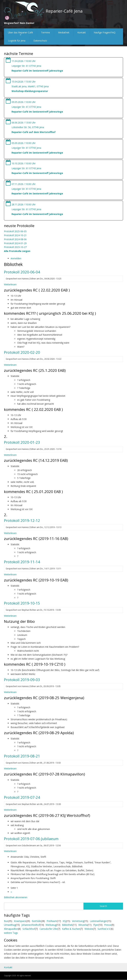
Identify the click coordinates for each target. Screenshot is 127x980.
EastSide (36, 921)
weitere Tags (11, 933)
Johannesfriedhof (31, 925)
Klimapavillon (11, 929)
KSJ (64, 921)
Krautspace (20, 921)
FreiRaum (52, 921)
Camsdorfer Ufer (49, 929)
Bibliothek (67, 925)
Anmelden (16, 258)
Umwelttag (10, 925)
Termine (45, 32)
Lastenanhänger (98, 921)
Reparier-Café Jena (64, 11)
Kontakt (82, 32)
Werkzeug (51, 925)
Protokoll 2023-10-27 (15, 247)
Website (89, 929)
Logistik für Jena (17, 41)
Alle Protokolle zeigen (17, 251)
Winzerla (83, 925)
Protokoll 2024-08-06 (15, 239)
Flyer (96, 925)
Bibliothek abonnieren (16, 897)
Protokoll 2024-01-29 (15, 243)
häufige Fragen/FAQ (105, 32)
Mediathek (64, 32)
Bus (6, 921)
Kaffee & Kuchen (71, 929)
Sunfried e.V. (104, 929)
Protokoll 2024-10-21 (15, 235)
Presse (108, 925)
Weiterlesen (10, 284)
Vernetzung (78, 921)
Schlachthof (29, 929)
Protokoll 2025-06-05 (15, 231)
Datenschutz (40, 41)
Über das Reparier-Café (20, 34)
